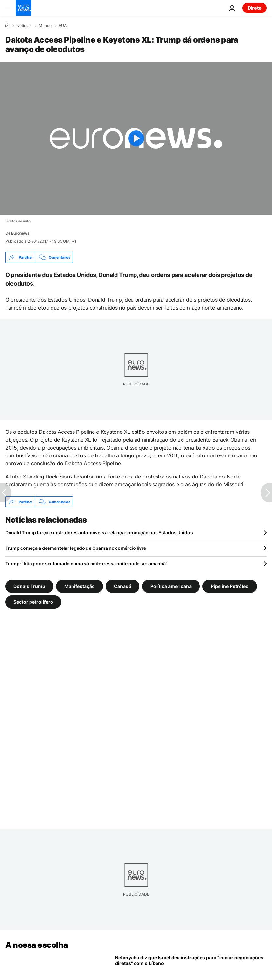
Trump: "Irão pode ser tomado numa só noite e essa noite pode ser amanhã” (86, 563)
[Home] (7, 25)
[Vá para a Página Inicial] (24, 8)
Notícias (24, 26)
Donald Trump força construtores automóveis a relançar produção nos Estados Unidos (99, 533)
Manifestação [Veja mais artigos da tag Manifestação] (80, 586)
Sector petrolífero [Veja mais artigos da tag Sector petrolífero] (33, 602)
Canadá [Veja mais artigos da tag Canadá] (123, 586)
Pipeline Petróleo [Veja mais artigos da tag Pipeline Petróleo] (230, 586)
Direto (255, 8)
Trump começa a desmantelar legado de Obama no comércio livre (76, 548)
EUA (63, 26)
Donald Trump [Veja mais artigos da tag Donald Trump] (29, 586)
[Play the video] (136, 138)
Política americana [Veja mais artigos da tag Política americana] (171, 586)
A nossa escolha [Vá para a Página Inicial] (37, 945)
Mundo (45, 26)
